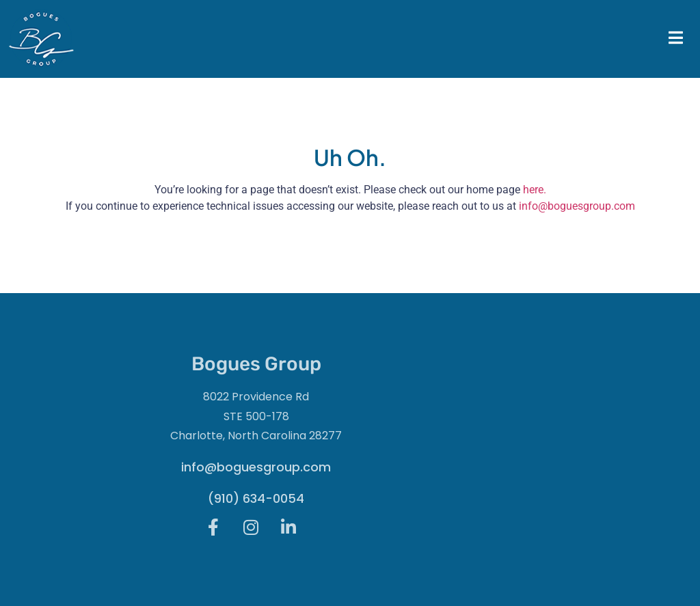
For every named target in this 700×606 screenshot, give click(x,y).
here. (535, 190)
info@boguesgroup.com (577, 206)
